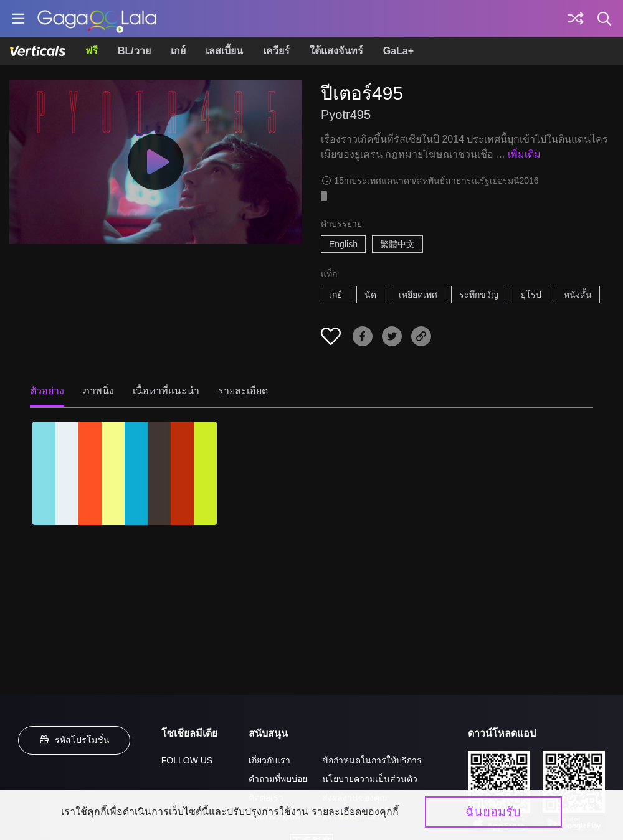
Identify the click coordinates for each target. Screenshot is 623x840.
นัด (370, 295)
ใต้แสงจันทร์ (336, 51)
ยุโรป (531, 295)
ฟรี (92, 51)
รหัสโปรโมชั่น (74, 740)
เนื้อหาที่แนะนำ (166, 391)
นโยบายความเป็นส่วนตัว (370, 779)
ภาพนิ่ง (98, 391)
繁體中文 (397, 244)
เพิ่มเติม (524, 154)
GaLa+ (398, 51)
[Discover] (576, 19)
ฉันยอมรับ (493, 812)
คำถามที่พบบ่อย (278, 779)
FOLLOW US (187, 760)
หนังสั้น (578, 295)
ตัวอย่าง (47, 391)
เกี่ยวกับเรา (269, 760)
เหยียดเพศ (418, 295)
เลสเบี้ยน (224, 51)
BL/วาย (134, 51)
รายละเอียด (243, 391)
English (343, 244)
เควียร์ (276, 51)
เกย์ (178, 51)
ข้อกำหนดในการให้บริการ (372, 760)
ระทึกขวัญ (479, 295)
